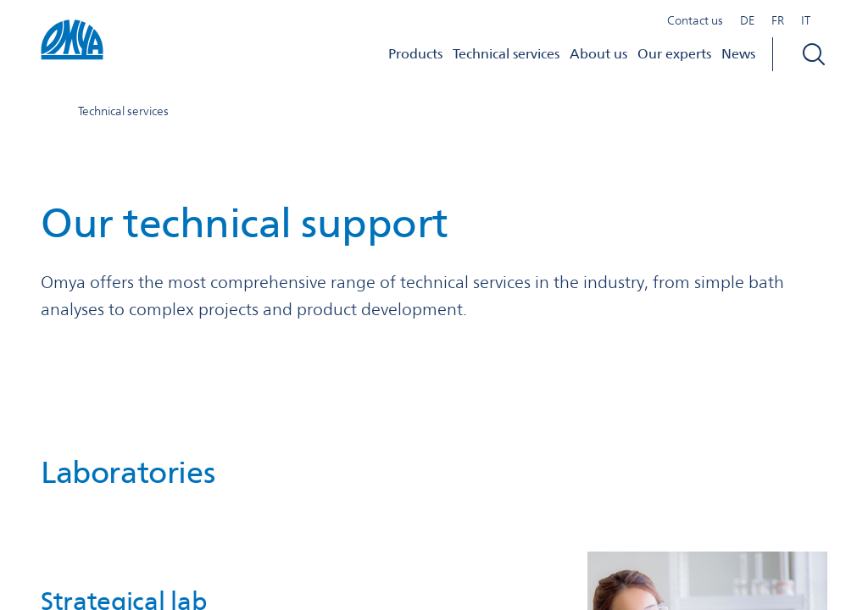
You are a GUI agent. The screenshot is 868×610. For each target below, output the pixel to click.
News (738, 54)
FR (778, 20)
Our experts (674, 54)
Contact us (695, 20)
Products (415, 54)
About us (598, 54)
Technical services (506, 54)
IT (806, 20)
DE (747, 20)
